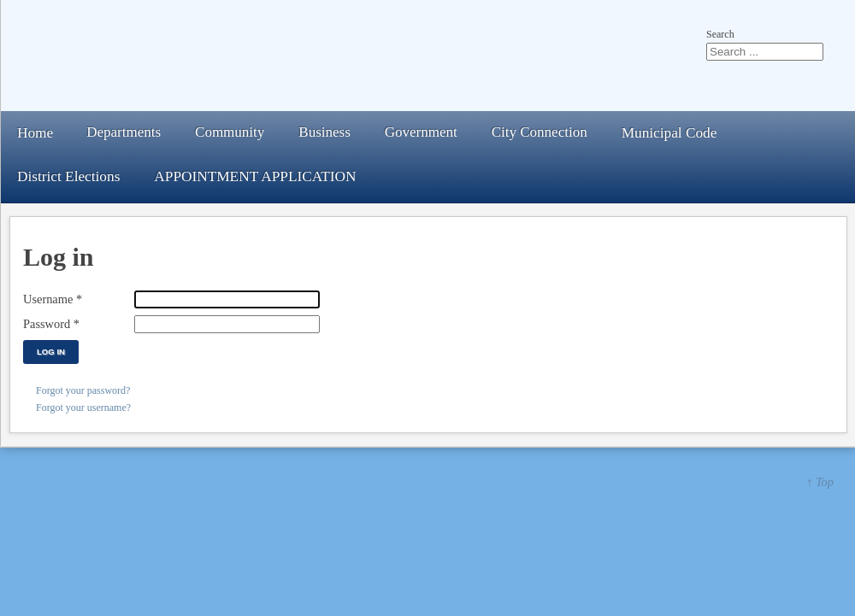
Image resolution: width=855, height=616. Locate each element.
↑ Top (820, 482)
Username (53, 299)
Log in (51, 352)
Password (51, 324)
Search (720, 34)
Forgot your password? (83, 390)
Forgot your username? (83, 408)
